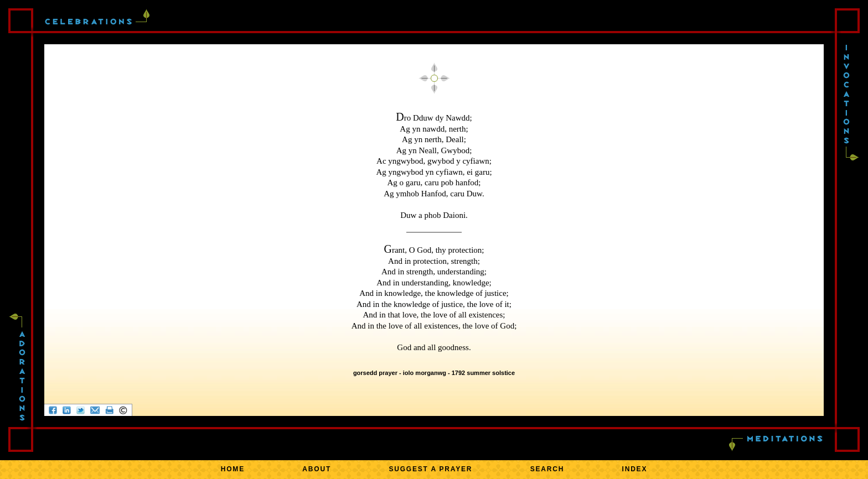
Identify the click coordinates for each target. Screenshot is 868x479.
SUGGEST (430, 469)
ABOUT (317, 469)
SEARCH (547, 469)
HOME (233, 469)
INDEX (635, 469)
